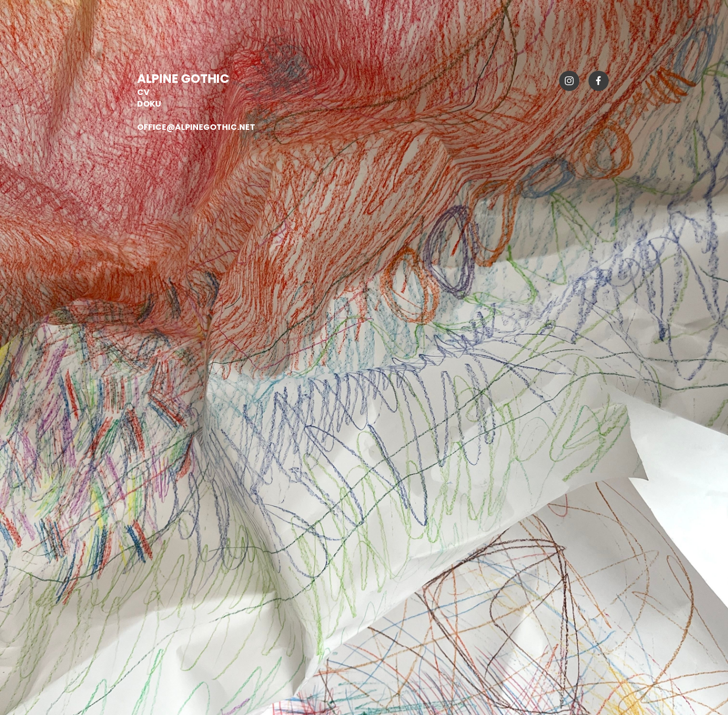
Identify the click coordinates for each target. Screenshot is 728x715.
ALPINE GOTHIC (184, 79)
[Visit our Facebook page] (599, 81)
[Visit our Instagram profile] (569, 81)
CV (143, 92)
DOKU (149, 104)
